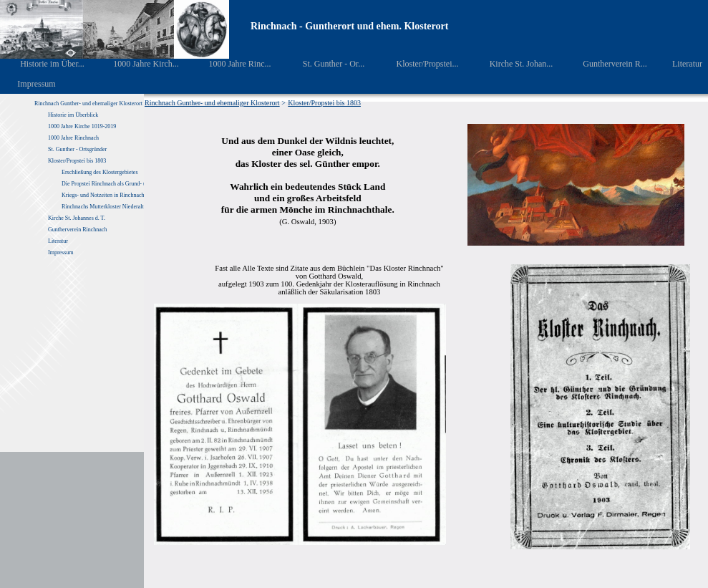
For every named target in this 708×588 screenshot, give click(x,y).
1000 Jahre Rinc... (229, 64)
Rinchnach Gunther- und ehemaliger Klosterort (88, 103)
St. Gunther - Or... (323, 64)
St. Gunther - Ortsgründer (77, 149)
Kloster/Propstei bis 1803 (77, 161)
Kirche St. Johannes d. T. (77, 218)
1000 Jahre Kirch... (137, 64)
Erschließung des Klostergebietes (100, 172)
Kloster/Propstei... (417, 64)
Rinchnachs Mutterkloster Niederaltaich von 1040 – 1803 (127, 207)
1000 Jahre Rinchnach (73, 138)
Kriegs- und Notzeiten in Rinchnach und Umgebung (121, 195)
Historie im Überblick (73, 115)
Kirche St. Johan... (511, 64)
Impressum (28, 84)
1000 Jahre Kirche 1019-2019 (82, 126)
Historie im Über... (43, 64)
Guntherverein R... (605, 64)
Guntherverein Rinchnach (77, 230)
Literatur (680, 64)
